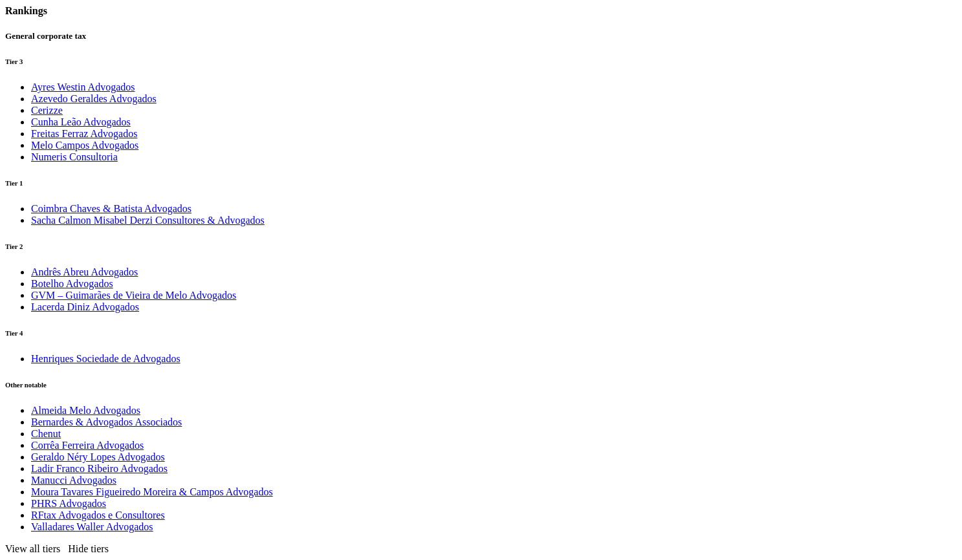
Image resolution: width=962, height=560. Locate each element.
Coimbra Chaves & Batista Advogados (111, 209)
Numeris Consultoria (74, 157)
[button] (60, 549)
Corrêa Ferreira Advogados (87, 445)
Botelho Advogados (72, 284)
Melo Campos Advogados (85, 145)
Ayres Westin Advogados (83, 87)
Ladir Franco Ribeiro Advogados (99, 468)
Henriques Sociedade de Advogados (106, 359)
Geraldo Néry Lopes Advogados (98, 457)
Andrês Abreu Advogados (84, 272)
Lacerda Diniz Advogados (85, 307)
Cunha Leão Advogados (81, 122)
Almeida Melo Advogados (86, 410)
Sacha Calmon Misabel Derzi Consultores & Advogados (148, 220)
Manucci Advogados (74, 480)
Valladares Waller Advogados (92, 527)
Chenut (46, 434)
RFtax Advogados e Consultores (98, 515)
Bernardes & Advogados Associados (106, 422)
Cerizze (47, 110)
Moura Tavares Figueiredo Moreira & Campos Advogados (152, 492)
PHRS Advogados (69, 503)
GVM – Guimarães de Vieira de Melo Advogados (134, 295)
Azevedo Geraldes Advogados (94, 99)
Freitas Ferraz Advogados (84, 134)
